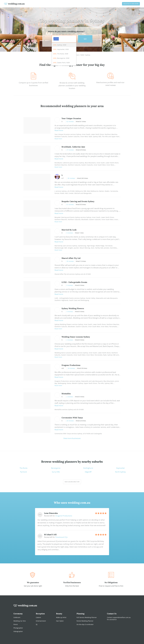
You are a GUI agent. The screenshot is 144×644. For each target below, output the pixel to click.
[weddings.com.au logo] (14, 4)
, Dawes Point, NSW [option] (61, 63)
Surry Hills (56, 472)
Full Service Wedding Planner (87, 617)
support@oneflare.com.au (122, 617)
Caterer (38, 617)
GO (85, 39)
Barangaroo (56, 468)
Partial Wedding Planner (85, 621)
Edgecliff (88, 472)
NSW (82, 55)
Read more (59, 130)
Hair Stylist (60, 621)
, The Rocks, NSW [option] (61, 54)
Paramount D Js (61, 537)
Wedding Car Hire (20, 621)
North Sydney (120, 472)
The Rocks (24, 468)
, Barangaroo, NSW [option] (61, 58)
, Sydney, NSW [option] (60, 45)
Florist (16, 624)
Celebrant (17, 617)
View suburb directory (72, 482)
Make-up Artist (61, 617)
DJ (37, 624)
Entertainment (41, 621)
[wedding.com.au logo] (25, 607)
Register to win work (131, 4)
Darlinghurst (88, 468)
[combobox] (64, 39)
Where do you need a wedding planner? (66, 31)
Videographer (18, 631)
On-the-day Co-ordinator (85, 624)
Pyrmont (24, 472)
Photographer (18, 628)
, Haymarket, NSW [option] (61, 49)
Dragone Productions (64, 516)
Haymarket (120, 468)
